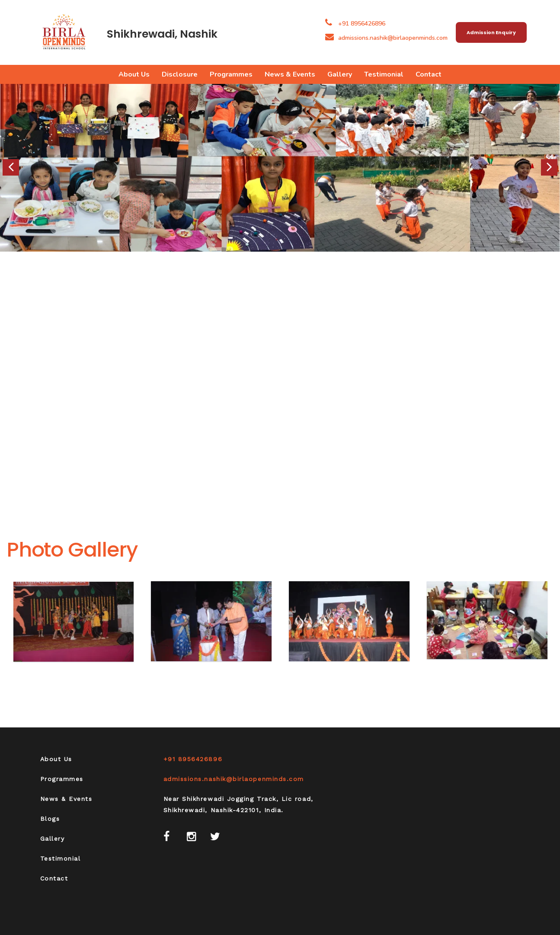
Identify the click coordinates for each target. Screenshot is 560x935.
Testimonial (384, 74)
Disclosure (180, 74)
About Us (134, 74)
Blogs (50, 819)
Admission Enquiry (491, 32)
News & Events (290, 74)
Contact (429, 74)
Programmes (231, 74)
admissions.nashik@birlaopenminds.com (386, 38)
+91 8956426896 (362, 24)
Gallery (340, 74)
